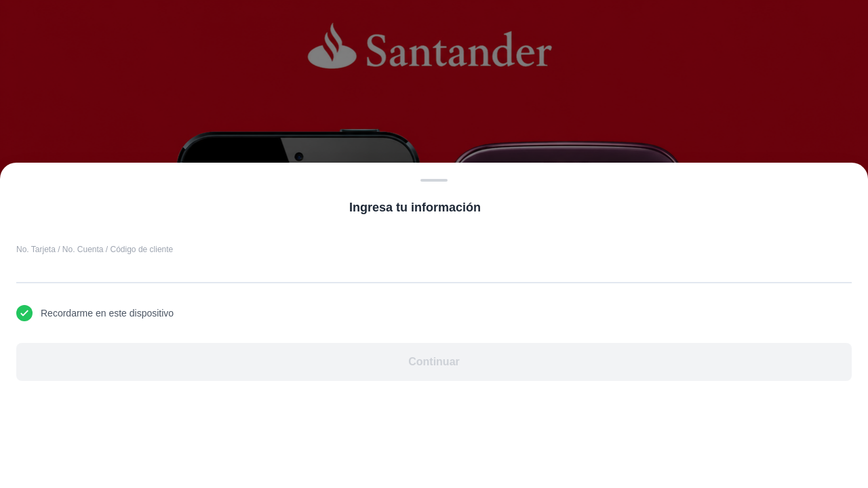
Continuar (434, 362)
